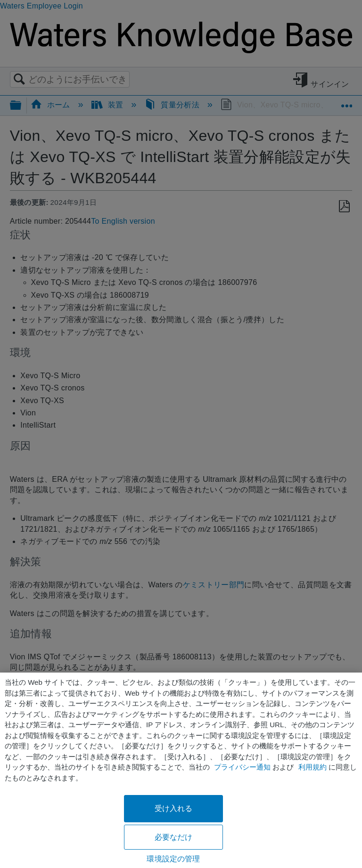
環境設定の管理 (173, 859)
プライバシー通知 (242, 767)
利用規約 (313, 767)
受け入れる (174, 808)
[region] (181, 770)
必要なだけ (174, 837)
